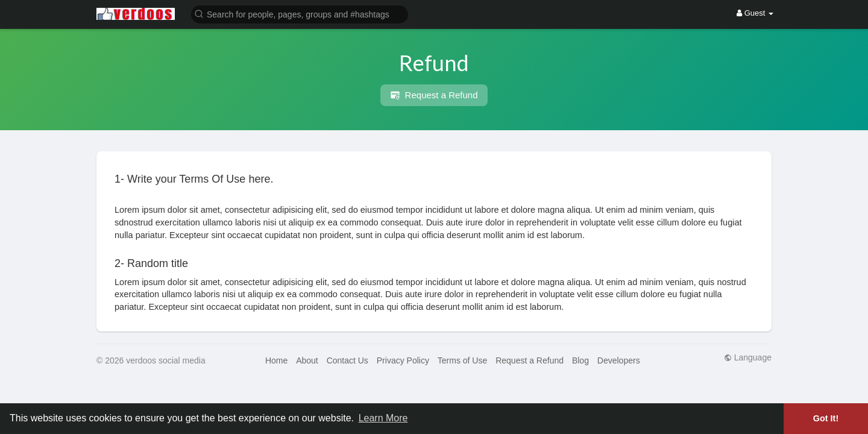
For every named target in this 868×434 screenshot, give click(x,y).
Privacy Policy (403, 360)
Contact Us (348, 360)
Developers (619, 360)
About (307, 360)
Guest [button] (755, 13)
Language (748, 357)
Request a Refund (434, 95)
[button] (300, 14)
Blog (580, 360)
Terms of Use (462, 360)
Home (276, 360)
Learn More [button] (383, 418)
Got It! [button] (826, 418)
